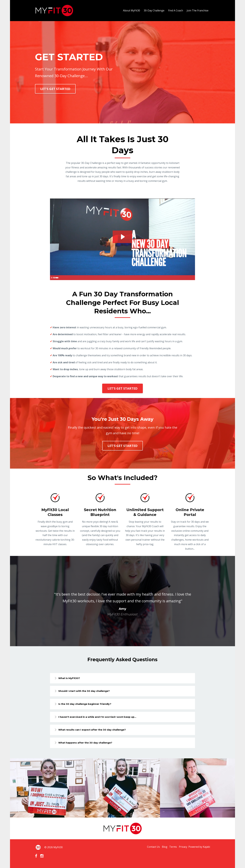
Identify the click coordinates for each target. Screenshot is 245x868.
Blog (159, 849)
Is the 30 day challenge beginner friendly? (90, 705)
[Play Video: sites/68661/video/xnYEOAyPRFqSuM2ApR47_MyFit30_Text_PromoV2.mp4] (122, 237)
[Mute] (180, 278)
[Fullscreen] (192, 278)
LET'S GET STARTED (55, 89)
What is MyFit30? (72, 678)
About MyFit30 (131, 10)
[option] (122, 601)
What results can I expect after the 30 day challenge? (97, 731)
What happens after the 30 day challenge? (90, 745)
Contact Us (146, 849)
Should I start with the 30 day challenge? (89, 691)
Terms (169, 849)
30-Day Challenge (154, 10)
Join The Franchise (198, 10)
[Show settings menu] (186, 278)
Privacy (181, 849)
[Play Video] (53, 278)
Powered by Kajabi (199, 849)
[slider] (119, 278)
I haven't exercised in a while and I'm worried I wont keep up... (103, 718)
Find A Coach (176, 10)
